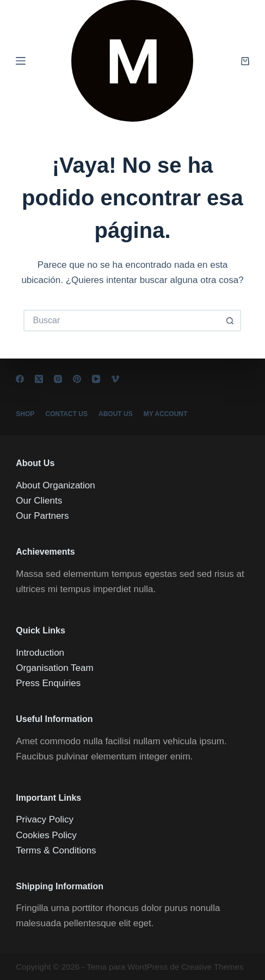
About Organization (56, 485)
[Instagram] (58, 379)
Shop (25, 414)
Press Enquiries (48, 683)
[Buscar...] (121, 321)
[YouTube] (96, 379)
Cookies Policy (46, 835)
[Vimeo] (115, 379)
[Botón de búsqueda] (230, 321)
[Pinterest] (77, 379)
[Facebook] (20, 379)
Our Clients (39, 501)
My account (166, 414)
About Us (116, 414)
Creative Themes (212, 967)
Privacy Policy (45, 819)
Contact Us (66, 414)
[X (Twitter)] (39, 379)
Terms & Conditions (56, 850)
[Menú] (21, 61)
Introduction (40, 653)
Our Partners (42, 516)
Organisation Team (54, 668)
